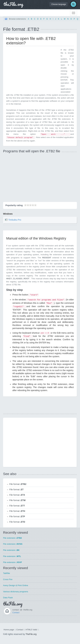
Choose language (59, 4)
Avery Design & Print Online (16, 585)
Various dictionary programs (16, 592)
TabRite (7, 573)
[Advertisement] (32, 70)
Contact (16, 613)
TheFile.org (31, 634)
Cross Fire (8, 579)
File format (18, 484)
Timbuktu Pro (15, 220)
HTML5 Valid (31, 630)
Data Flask (8, 598)
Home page (9, 630)
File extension (12, 538)
